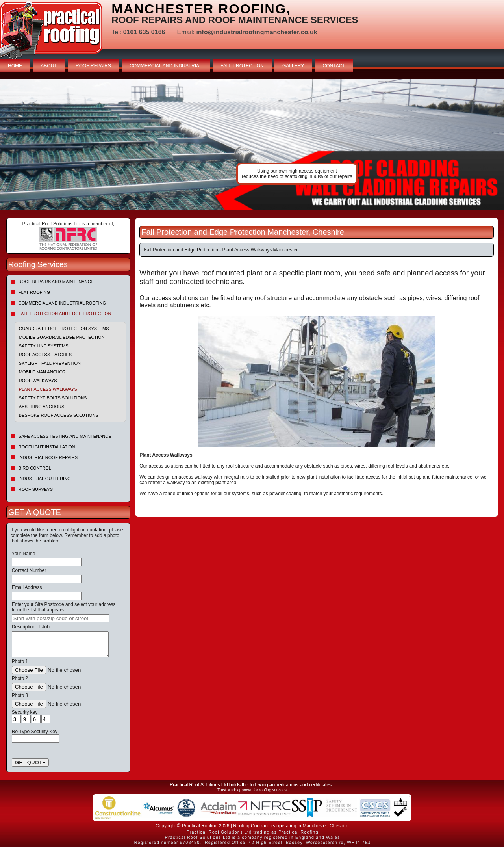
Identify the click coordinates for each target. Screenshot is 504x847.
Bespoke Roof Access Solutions (59, 415)
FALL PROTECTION (242, 66)
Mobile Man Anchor (42, 372)
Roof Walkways (38, 381)
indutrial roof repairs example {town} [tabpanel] (252, 144)
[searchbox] (61, 618)
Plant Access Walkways (48, 389)
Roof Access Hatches (45, 355)
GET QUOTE (30, 762)
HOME (15, 66)
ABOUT (49, 66)
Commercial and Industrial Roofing (62, 303)
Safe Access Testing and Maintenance (65, 436)
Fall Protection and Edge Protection (65, 314)
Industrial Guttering (45, 479)
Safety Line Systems (44, 346)
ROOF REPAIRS (93, 66)
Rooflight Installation (47, 447)
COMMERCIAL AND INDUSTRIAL (166, 66)
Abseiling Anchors (42, 407)
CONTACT (334, 66)
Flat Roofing (34, 292)
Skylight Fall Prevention (50, 363)
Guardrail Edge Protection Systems (64, 329)
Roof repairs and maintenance (56, 282)
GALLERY (293, 66)
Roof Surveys (36, 489)
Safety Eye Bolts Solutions (53, 398)
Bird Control (35, 468)
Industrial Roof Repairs (48, 457)
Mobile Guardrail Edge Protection (62, 337)
